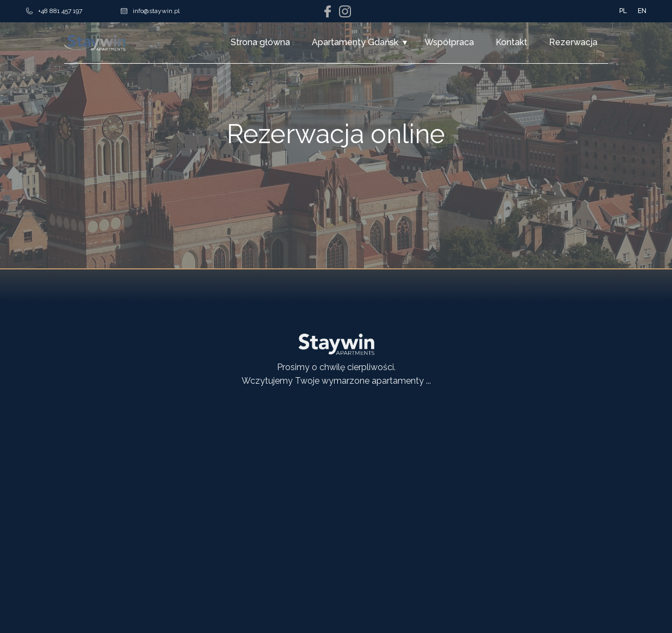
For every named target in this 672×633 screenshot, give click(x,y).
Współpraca (449, 42)
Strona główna (260, 42)
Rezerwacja (573, 42)
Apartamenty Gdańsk (355, 42)
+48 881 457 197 (54, 11)
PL (623, 11)
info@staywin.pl (150, 11)
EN (642, 11)
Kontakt (511, 42)
